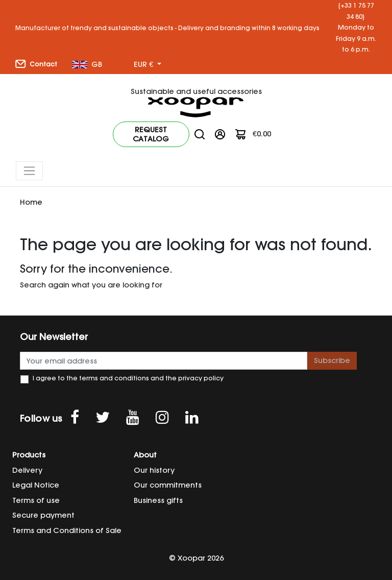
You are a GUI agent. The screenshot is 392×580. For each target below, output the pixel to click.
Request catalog (151, 134)
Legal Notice (36, 485)
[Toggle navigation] (29, 171)
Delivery (27, 470)
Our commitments (168, 485)
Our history (154, 470)
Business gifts (158, 500)
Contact (36, 64)
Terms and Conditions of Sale (67, 530)
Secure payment (43, 515)
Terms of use (36, 500)
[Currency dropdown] (148, 65)
